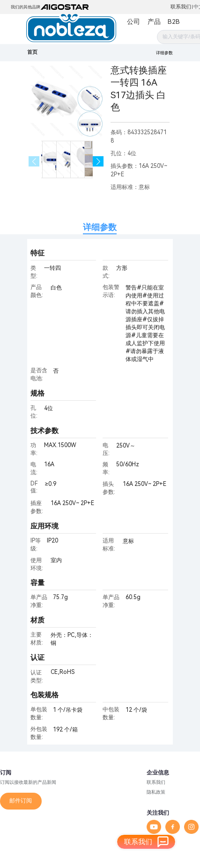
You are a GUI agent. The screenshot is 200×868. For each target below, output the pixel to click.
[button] (98, 162)
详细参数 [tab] (100, 227)
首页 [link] (32, 52)
